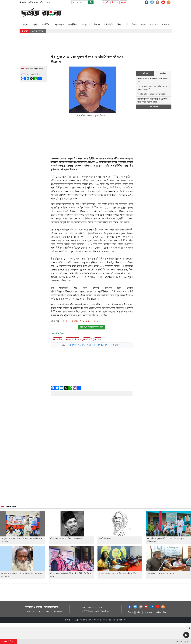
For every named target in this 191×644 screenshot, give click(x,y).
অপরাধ (143, 25)
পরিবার (139, 613)
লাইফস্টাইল (109, 25)
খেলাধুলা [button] (85, 25)
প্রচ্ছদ (25, 31)
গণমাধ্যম (154, 25)
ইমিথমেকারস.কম (120, 620)
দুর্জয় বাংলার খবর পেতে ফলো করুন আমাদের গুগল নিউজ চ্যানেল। (94, 345)
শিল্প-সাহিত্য (38, 31)
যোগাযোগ (148, 613)
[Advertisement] (128, 13)
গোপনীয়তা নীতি (160, 613)
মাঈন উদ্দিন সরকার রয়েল (34, 69)
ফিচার (134, 25)
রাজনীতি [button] (46, 25)
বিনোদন (97, 25)
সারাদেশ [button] (59, 25)
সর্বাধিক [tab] (163, 74)
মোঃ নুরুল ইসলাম (73, 339)
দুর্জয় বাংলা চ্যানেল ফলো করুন (92, 327)
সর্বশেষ (26, 25)
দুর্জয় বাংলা (83, 620)
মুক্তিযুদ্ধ (87, 339)
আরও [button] (165, 25)
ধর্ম (127, 25)
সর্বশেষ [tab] (145, 74)
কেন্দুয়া (98, 339)
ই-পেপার (115, 2)
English (124, 2)
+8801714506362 (94, 608)
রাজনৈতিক (58, 339)
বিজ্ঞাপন (131, 613)
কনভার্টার (106, 2)
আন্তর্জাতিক (72, 25)
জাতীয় (35, 25)
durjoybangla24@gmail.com (99, 611)
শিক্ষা (120, 25)
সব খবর (154, 107)
